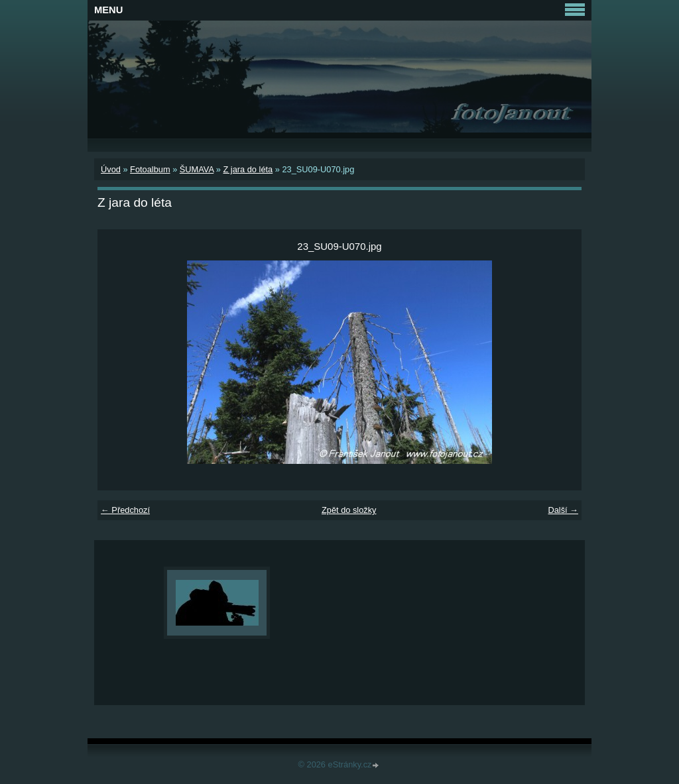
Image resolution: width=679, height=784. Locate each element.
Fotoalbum (150, 169)
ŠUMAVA (197, 169)
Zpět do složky (349, 510)
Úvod (111, 169)
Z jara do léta (248, 169)
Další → (563, 510)
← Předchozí (125, 510)
